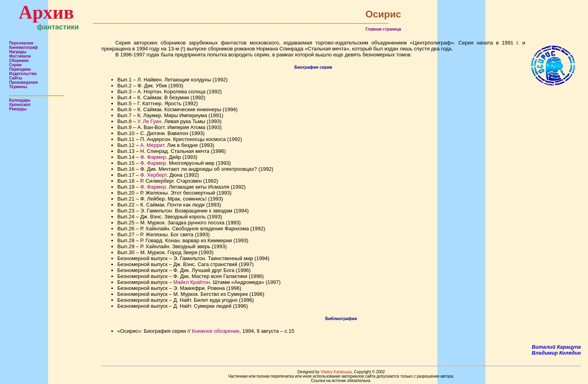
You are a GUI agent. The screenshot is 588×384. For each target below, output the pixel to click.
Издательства (23, 74)
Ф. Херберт (153, 175)
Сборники (19, 61)
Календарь (20, 100)
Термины (18, 87)
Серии (15, 65)
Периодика (20, 69)
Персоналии (21, 43)
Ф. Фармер (153, 157)
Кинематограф (23, 47)
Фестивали (20, 56)
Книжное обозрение (215, 331)
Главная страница (383, 29)
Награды (18, 52)
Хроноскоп (20, 105)
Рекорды (18, 109)
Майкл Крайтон (192, 282)
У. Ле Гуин (149, 121)
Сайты (16, 78)
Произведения (23, 82)
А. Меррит (152, 145)
